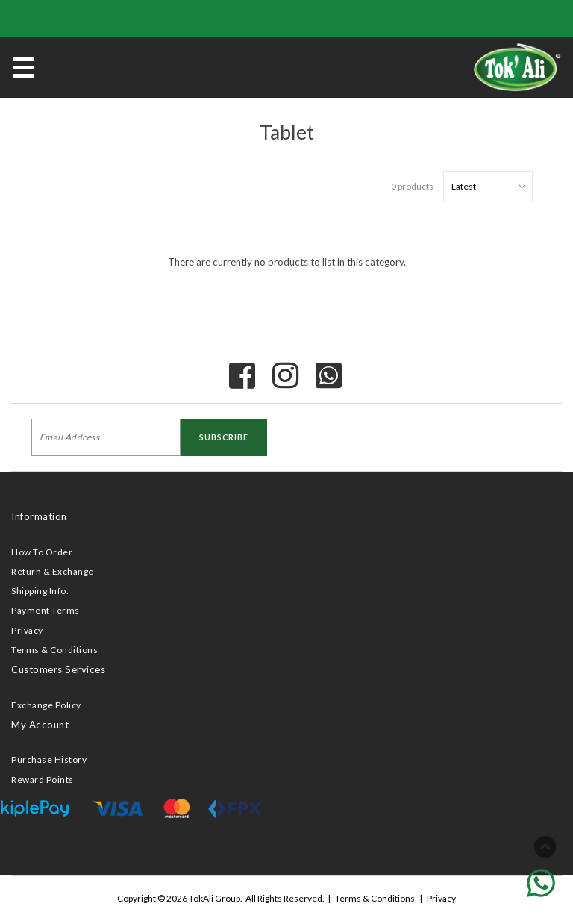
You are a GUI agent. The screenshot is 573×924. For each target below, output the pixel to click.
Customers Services (58, 669)
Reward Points (43, 780)
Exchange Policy (46, 705)
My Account (40, 725)
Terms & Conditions (54, 650)
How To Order (42, 552)
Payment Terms (46, 610)
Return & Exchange (53, 571)
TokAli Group (215, 898)
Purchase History (49, 759)
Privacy (27, 630)
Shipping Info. (40, 591)
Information (39, 516)
